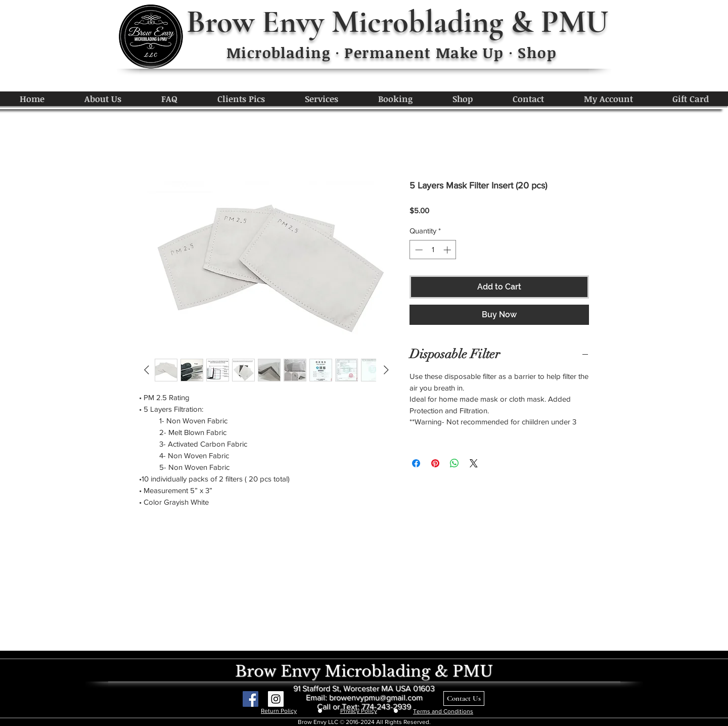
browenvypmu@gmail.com (376, 697)
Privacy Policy (359, 711)
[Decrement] (418, 250)
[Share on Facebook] (416, 463)
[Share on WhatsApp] (454, 463)
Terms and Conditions (443, 711)
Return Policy (279, 711)
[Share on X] (474, 463)
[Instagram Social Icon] (276, 699)
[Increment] (448, 250)
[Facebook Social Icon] (251, 699)
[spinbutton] (433, 250)
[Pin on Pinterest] (435, 463)
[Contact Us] (464, 698)
